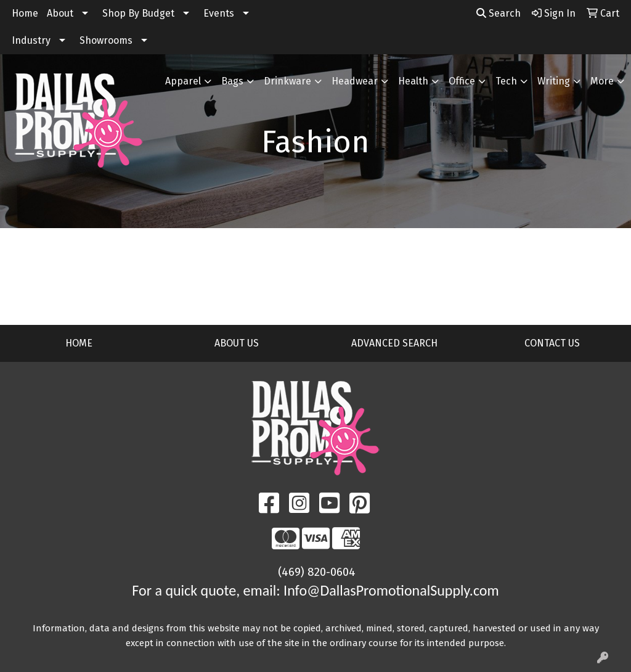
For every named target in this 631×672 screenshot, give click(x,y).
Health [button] (413, 81)
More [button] (602, 81)
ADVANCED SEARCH (394, 343)
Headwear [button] (355, 81)
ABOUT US (237, 343)
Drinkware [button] (287, 81)
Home (25, 13)
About (60, 13)
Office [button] (462, 81)
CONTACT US (552, 343)
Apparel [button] (183, 81)
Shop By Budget (138, 13)
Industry (31, 40)
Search (499, 13)
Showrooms (106, 40)
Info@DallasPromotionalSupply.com (391, 590)
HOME (79, 343)
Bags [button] (232, 81)
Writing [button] (554, 81)
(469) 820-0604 (317, 572)
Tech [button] (506, 81)
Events (219, 13)
